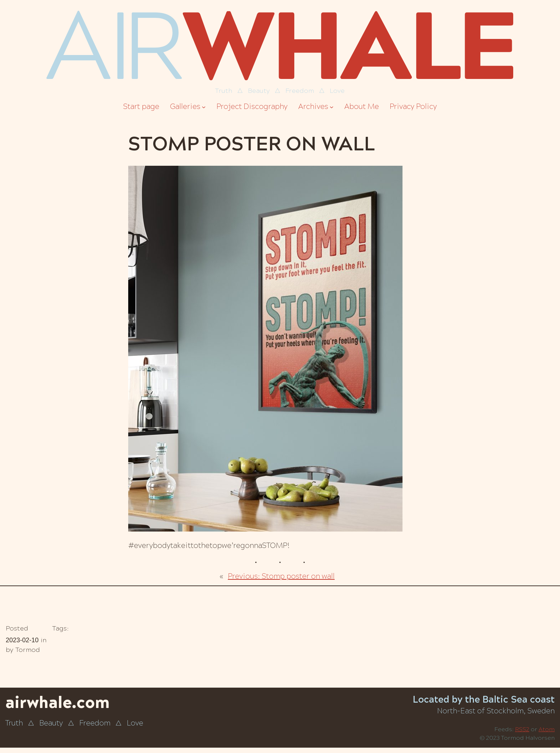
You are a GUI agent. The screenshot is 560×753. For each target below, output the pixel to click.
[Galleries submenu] (204, 107)
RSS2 (522, 729)
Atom (547, 729)
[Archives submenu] (332, 107)
